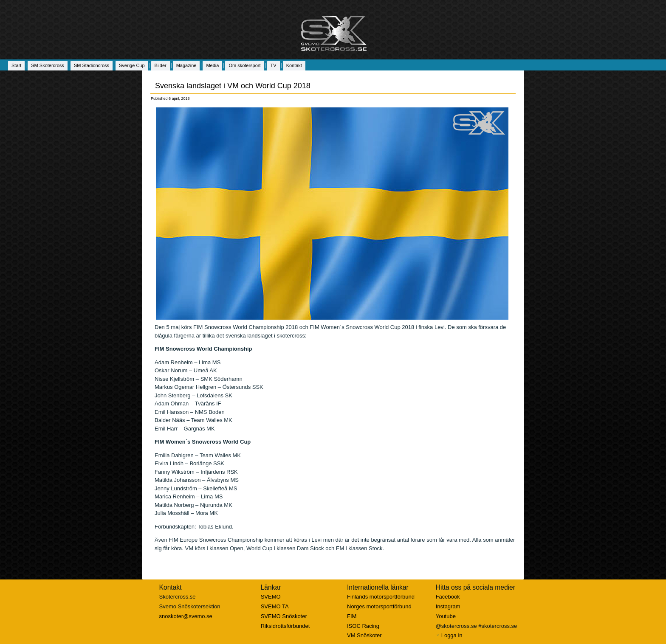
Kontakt (294, 65)
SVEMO (271, 597)
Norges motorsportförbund (379, 606)
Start (16, 65)
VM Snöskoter (364, 635)
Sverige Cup (132, 65)
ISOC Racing (363, 626)
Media (212, 65)
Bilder (161, 65)
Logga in (452, 635)
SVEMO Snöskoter (284, 616)
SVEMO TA (275, 606)
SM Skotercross (48, 65)
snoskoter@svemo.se (186, 616)
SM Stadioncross (92, 65)
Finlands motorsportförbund (381, 597)
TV (274, 65)
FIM (352, 616)
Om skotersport (244, 65)
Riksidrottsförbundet (285, 626)
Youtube (446, 616)
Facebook (448, 597)
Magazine (186, 65)
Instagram (448, 606)
